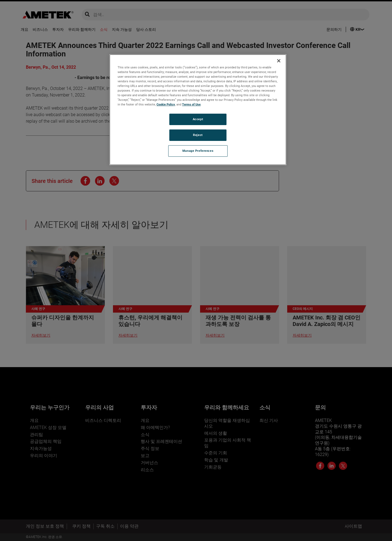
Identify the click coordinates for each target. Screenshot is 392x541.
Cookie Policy (166, 104)
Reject (198, 135)
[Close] (279, 61)
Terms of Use (191, 104)
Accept (198, 119)
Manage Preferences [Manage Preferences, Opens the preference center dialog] (198, 151)
